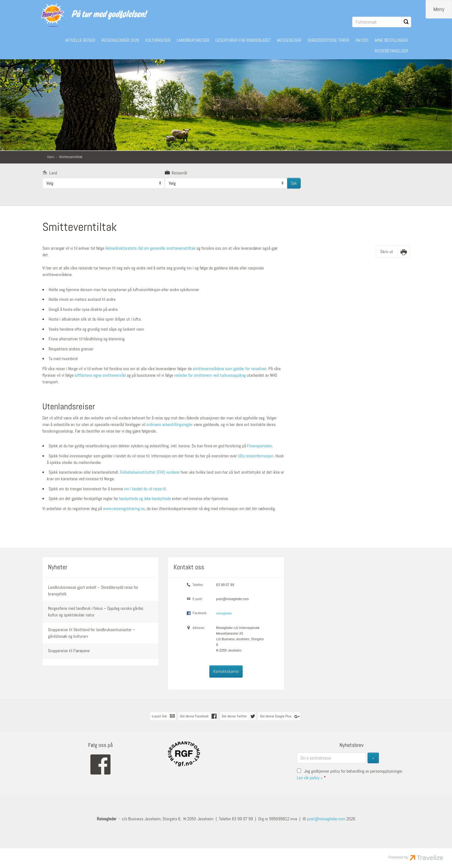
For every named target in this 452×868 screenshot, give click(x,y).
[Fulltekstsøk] (377, 22)
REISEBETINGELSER (391, 51)
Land (50, 172)
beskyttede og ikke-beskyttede (145, 498)
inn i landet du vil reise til (145, 488)
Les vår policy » (310, 777)
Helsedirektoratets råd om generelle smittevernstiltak (151, 248)
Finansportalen (259, 445)
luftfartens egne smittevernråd (100, 375)
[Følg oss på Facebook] (100, 764)
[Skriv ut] (393, 251)
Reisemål (176, 172)
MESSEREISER (289, 40)
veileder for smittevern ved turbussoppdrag (210, 375)
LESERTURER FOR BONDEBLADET (243, 40)
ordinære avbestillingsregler (169, 424)
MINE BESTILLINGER (391, 40)
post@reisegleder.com (232, 599)
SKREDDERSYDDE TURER (328, 40)
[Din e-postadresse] (331, 758)
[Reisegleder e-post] (326, 818)
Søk (294, 183)
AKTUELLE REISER (80, 40)
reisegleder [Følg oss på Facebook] (224, 613)
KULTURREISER (158, 40)
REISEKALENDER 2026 (120, 40)
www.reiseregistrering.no (124, 508)
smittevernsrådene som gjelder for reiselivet (230, 368)
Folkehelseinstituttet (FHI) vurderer (150, 472)
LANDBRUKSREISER (193, 40)
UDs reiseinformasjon (256, 455)
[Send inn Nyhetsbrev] (373, 758)
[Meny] (439, 9)
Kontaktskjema (226, 671)
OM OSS (362, 40)
